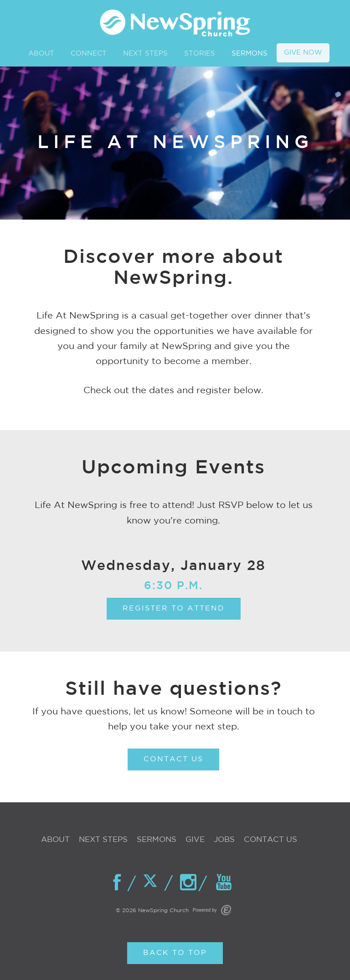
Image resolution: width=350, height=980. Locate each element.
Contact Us (270, 840)
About (55, 840)
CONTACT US (173, 759)
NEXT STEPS (145, 54)
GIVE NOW (303, 53)
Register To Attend (174, 608)
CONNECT (89, 54)
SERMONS (250, 54)
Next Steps (103, 840)
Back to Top (175, 953)
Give (195, 840)
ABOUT (41, 54)
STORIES (200, 54)
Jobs (224, 840)
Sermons (157, 840)
